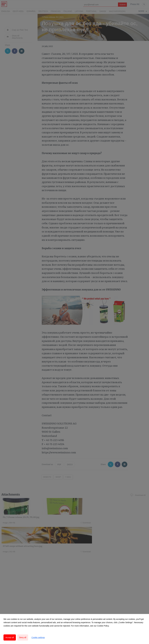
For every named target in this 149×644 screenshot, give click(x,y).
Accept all (10, 637)
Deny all (23, 637)
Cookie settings (38, 637)
